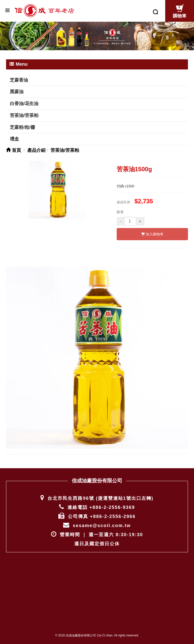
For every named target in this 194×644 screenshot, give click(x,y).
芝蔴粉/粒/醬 (22, 127)
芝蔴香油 (19, 80)
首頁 (14, 150)
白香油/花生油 (24, 104)
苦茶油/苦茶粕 (24, 115)
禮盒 (14, 139)
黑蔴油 (17, 92)
